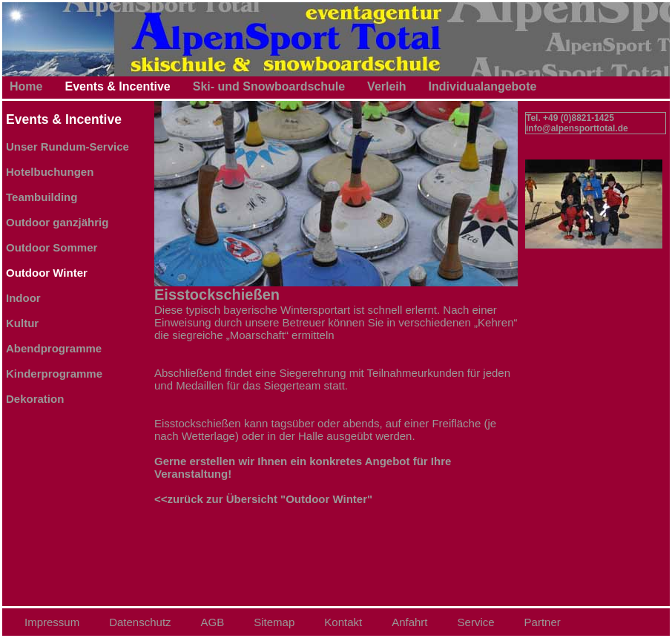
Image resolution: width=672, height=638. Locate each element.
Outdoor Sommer (52, 247)
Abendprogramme (54, 348)
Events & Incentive (117, 86)
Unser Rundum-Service (67, 147)
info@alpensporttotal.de (577, 128)
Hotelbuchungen (50, 172)
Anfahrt (409, 622)
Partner (543, 622)
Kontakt (343, 622)
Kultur (22, 323)
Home (26, 86)
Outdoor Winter (47, 273)
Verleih (386, 86)
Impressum (52, 622)
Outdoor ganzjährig (57, 222)
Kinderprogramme (54, 374)
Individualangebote (483, 86)
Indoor (23, 298)
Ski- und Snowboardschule (269, 86)
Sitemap (274, 622)
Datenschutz (140, 622)
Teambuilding (42, 197)
